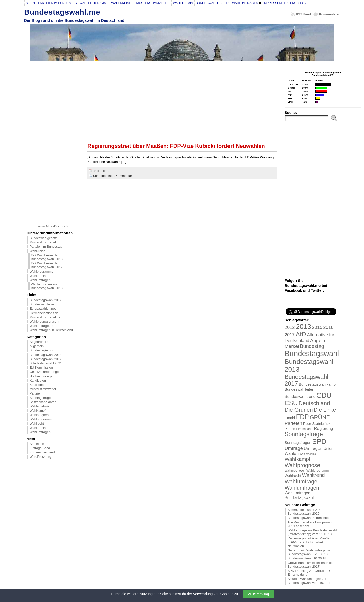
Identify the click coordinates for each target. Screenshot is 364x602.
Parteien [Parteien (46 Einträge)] (293, 423)
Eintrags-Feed (40, 448)
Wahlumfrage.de (41, 326)
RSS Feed (303, 14)
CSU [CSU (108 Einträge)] (291, 403)
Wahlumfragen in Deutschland (51, 330)
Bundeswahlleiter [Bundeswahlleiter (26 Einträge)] (299, 389)
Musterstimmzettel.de (45, 317)
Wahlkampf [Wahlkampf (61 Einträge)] (297, 459)
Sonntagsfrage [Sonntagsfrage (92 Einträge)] (304, 434)
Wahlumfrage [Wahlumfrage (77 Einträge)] (301, 481)
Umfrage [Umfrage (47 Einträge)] (294, 448)
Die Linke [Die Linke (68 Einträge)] (325, 410)
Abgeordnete (39, 342)
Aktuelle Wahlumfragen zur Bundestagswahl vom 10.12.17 (310, 581)
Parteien (36, 393)
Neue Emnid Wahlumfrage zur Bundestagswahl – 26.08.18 (309, 552)
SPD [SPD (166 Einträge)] (319, 442)
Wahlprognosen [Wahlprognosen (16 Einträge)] (295, 471)
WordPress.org (40, 457)
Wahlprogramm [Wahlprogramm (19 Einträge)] (317, 471)
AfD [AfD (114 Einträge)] (301, 334)
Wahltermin (38, 276)
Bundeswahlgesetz (43, 238)
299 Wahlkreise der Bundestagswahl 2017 (47, 265)
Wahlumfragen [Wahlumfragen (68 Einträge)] (302, 488)
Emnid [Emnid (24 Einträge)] (290, 418)
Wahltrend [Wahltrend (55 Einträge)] (313, 475)
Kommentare (329, 14)
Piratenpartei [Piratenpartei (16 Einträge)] (305, 429)
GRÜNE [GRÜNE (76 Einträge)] (320, 417)
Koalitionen (38, 385)
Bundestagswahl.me (62, 12)
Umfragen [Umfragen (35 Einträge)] (313, 449)
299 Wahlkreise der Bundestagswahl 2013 (47, 257)
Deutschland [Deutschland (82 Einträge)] (314, 403)
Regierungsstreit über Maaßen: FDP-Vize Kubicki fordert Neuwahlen (176, 146)
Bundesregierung (42, 350)
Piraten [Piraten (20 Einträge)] (290, 429)
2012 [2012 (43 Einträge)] (290, 327)
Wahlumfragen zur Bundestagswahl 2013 (47, 286)
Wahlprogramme (41, 271)
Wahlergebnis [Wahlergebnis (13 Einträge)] (308, 454)
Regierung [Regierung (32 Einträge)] (323, 428)
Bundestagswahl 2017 (45, 300)
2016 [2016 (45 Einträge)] (328, 327)
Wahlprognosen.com (44, 321)
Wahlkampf (38, 411)
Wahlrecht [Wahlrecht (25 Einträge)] (293, 476)
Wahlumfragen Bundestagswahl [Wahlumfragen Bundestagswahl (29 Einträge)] (299, 495)
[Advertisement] (53, 142)
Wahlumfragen (40, 280)
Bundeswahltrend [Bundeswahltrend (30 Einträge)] (300, 396)
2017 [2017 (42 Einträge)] (290, 335)
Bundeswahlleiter (42, 304)
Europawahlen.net (43, 309)
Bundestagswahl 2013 (45, 355)
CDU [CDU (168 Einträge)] (324, 395)
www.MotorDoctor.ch (53, 226)
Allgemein (37, 346)
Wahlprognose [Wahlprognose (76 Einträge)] (302, 465)
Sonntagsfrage (40, 398)
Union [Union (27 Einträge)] (328, 449)
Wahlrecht (37, 423)
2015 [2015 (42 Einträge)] (317, 327)
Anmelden (37, 444)
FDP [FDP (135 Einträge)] (302, 417)
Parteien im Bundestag (46, 247)
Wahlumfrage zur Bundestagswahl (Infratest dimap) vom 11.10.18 (312, 532)
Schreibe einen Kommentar (113, 176)
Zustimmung (259, 594)
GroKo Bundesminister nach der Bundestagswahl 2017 (311, 565)
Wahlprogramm (41, 419)
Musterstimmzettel (43, 242)
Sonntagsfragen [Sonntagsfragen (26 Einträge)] (298, 442)
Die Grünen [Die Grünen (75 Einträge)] (299, 410)
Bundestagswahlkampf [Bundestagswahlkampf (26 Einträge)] (318, 384)
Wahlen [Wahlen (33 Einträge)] (292, 453)
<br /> (323, 88)
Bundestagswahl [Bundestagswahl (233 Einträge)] (312, 353)
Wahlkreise (38, 251)
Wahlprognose (40, 415)
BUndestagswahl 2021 (46, 363)
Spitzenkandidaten (43, 402)
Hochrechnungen (42, 376)
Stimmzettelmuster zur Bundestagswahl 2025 (304, 512)
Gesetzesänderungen (45, 372)
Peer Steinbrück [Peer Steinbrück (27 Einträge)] (317, 423)
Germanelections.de (44, 313)
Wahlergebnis (39, 406)
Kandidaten (38, 380)
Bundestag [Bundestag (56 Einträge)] (312, 346)
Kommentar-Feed (42, 452)
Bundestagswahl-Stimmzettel (309, 518)
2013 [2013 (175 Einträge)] (303, 327)
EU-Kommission (41, 368)
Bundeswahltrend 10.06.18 (307, 558)
